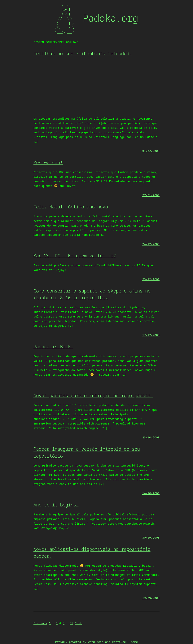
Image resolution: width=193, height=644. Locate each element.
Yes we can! (48, 162)
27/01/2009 (151, 195)
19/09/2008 (151, 598)
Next (78, 623)
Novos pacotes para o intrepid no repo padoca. (93, 395)
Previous (40, 623)
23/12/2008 (151, 279)
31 (71, 623)
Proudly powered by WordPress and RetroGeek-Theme (96, 642)
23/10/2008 (151, 437)
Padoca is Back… (53, 346)
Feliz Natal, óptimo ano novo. (72, 207)
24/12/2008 (151, 244)
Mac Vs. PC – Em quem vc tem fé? (75, 256)
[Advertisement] (96, 87)
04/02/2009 (151, 151)
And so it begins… (56, 505)
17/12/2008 (151, 335)
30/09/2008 (151, 537)
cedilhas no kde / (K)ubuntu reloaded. (83, 53)
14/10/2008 (151, 493)
